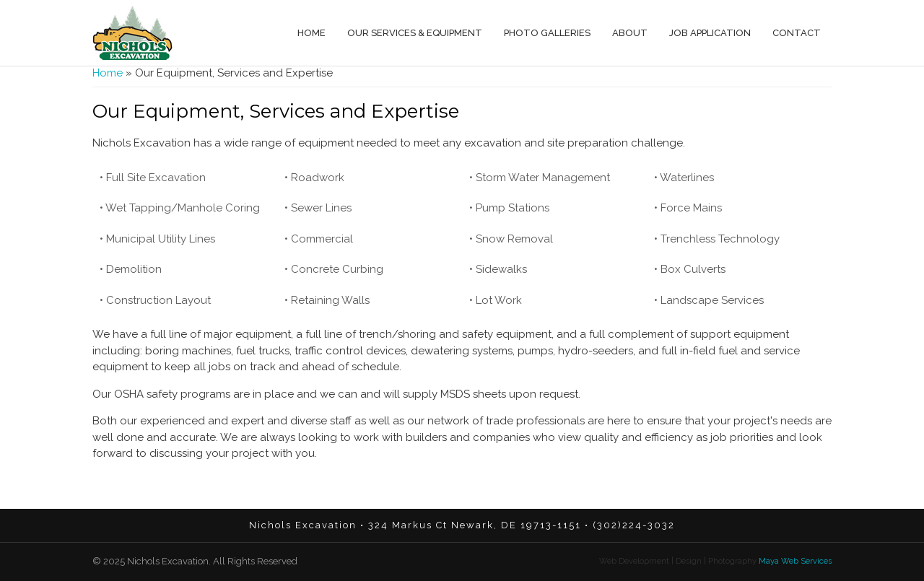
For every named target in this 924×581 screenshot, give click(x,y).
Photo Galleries (547, 33)
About (630, 33)
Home (311, 33)
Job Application (710, 33)
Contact (797, 33)
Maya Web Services (794, 561)
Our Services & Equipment (415, 33)
